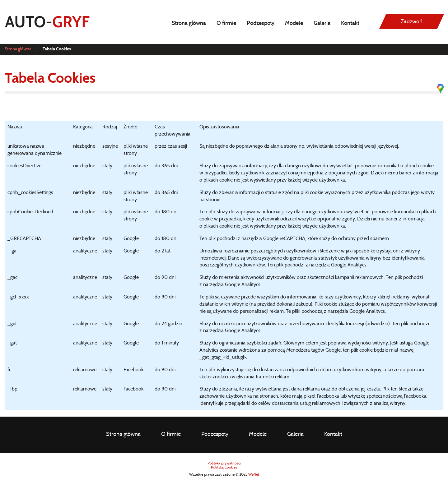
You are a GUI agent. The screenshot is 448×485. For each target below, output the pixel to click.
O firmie (226, 23)
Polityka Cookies (224, 467)
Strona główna (189, 23)
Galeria (322, 23)
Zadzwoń (412, 22)
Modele (294, 23)
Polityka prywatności (224, 463)
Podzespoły (261, 23)
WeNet (254, 474)
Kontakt (350, 23)
